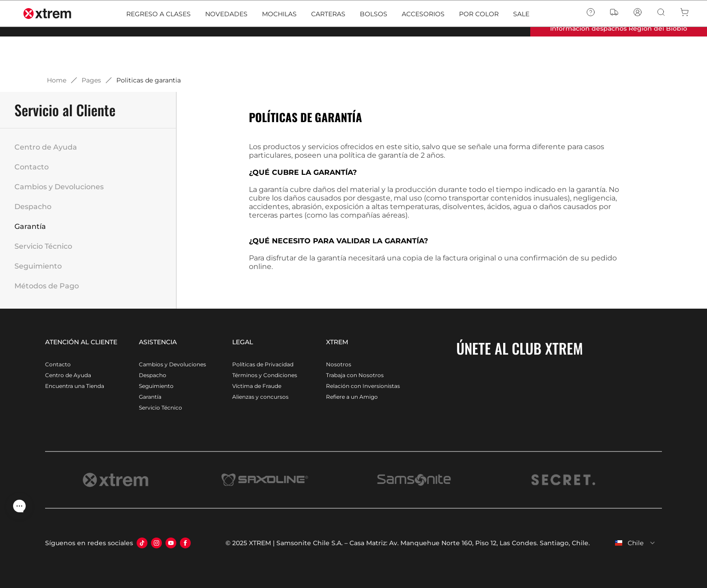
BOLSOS (374, 50)
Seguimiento (38, 266)
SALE (521, 50)
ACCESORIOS (423, 50)
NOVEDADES (226, 50)
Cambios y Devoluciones (59, 187)
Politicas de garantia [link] (149, 80)
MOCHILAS (279, 50)
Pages (91, 80)
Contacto (32, 167)
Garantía (30, 226)
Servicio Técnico (43, 246)
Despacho (33, 207)
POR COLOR (479, 50)
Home (57, 80)
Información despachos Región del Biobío (619, 28)
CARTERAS (328, 50)
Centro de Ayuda (46, 147)
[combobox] (629, 543)
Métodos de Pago (47, 286)
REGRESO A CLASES (158, 50)
